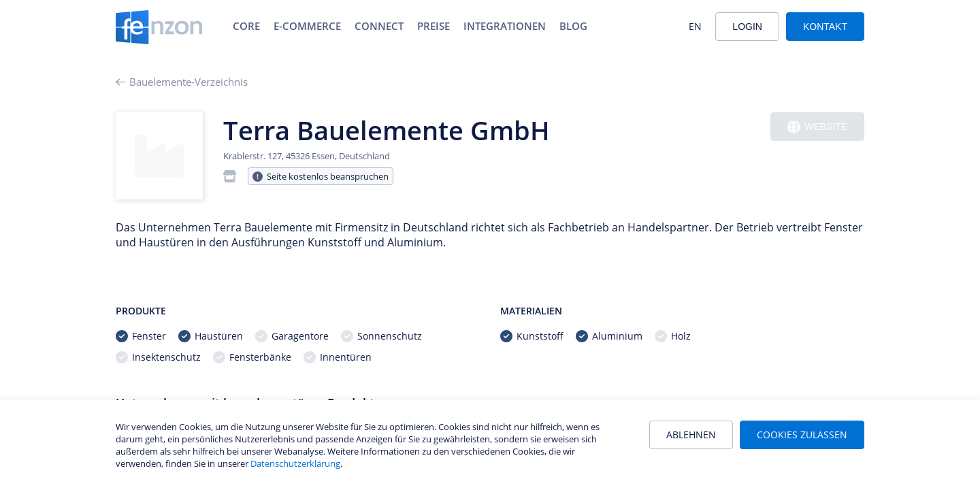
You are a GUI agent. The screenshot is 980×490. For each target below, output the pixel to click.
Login (747, 27)
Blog (573, 26)
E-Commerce (307, 26)
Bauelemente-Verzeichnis (182, 82)
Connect (379, 26)
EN (695, 26)
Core (246, 26)
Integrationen (505, 26)
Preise (434, 26)
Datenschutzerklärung (295, 463)
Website (817, 127)
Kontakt (825, 27)
